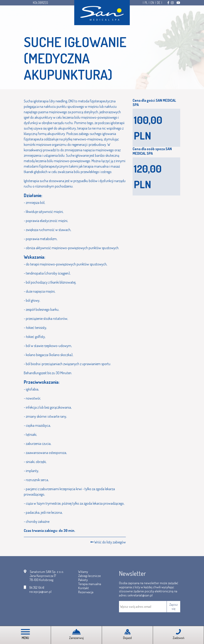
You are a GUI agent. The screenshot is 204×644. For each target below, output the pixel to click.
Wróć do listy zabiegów (108, 542)
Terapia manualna (90, 584)
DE (159, 3)
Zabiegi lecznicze (90, 576)
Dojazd (127, 634)
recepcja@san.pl (40, 592)
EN (152, 3)
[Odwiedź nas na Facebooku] (168, 3)
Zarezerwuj (76, 634)
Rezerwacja (86, 592)
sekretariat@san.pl (140, 595)
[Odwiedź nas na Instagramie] (172, 3)
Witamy (83, 572)
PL (146, 3)
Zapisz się (174, 607)
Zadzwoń (178, 634)
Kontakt (84, 588)
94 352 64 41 (37, 588)
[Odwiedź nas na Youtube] (178, 3)
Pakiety (83, 580)
